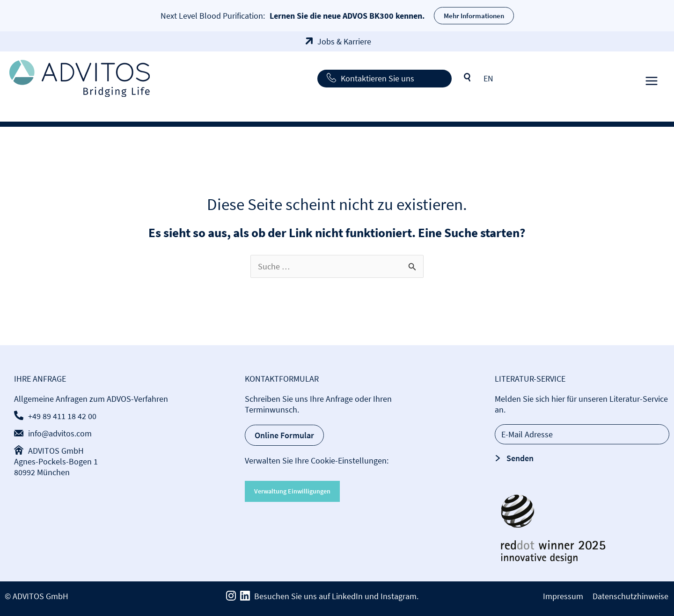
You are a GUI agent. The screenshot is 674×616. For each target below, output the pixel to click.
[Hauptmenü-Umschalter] (651, 78)
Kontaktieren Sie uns (377, 78)
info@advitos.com (60, 433)
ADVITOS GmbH (56, 451)
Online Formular (284, 435)
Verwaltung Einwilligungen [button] (292, 491)
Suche (468, 78)
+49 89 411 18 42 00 (62, 416)
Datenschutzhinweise (631, 596)
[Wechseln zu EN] (488, 78)
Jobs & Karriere (344, 41)
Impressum (565, 596)
